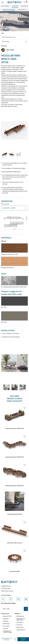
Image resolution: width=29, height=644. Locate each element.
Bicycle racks (20, 627)
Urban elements (21, 630)
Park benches (20, 616)
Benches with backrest (9, 10)
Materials (6, 621)
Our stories (6, 626)
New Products (25, 6)
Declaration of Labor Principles (7, 632)
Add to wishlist (15, 639)
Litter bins (19, 625)
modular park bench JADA (15, 514)
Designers (6, 619)
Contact (5, 629)
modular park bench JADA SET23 (15, 457)
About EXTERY (7, 616)
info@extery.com (6, 586)
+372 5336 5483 (6, 589)
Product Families (5, 6)
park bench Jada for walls (15, 543)
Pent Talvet (10, 50)
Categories (15, 6)
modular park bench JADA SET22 (14, 486)
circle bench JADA (15, 572)
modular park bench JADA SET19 (14, 429)
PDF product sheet (10, 37)
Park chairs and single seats (21, 619)
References (6, 624)
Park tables (20, 622)
